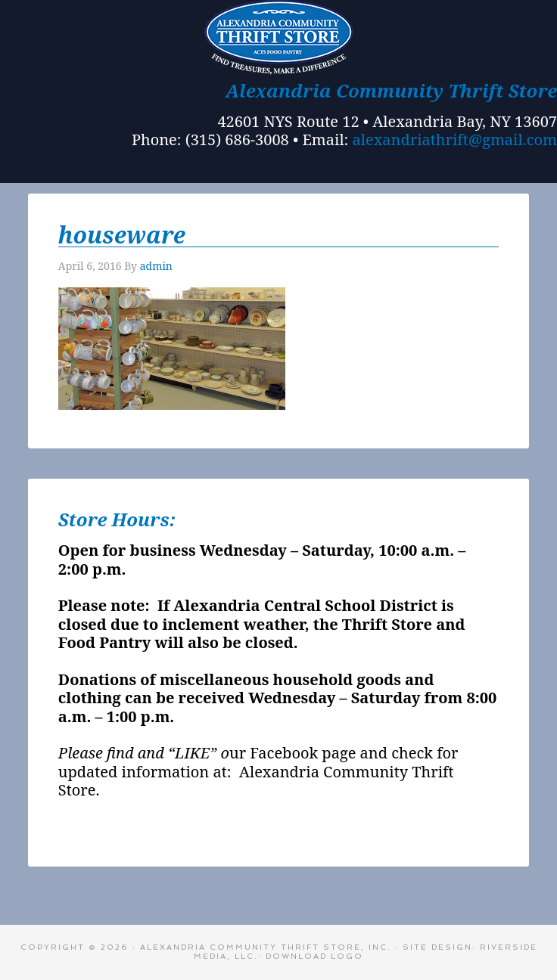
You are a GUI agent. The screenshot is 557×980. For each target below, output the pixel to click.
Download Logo (314, 956)
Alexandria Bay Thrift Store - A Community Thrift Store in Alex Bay (278, 38)
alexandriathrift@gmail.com (455, 140)
